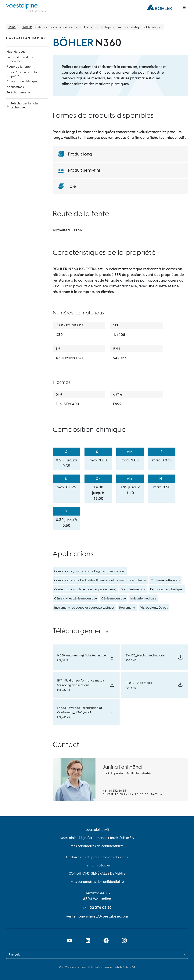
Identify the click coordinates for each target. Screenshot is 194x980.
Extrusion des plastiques (167, 589)
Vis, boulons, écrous (154, 607)
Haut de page (16, 53)
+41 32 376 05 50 (97, 907)
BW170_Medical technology (145, 655)
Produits (28, 27)
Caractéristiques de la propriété (22, 78)
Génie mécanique (114, 598)
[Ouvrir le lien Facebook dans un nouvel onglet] (106, 941)
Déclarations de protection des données (97, 857)
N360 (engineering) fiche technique (82, 655)
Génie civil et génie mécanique (75, 598)
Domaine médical (133, 589)
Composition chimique (22, 86)
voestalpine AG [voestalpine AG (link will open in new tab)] (97, 830)
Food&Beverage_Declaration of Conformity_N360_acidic (80, 710)
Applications (15, 92)
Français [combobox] (14, 954)
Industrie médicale (143, 598)
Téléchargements (18, 98)
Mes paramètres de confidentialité (97, 846)
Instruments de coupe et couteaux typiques (84, 607)
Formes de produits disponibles (20, 61)
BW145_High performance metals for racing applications (81, 683)
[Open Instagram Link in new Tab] (124, 941)
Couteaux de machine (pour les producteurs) (85, 589)
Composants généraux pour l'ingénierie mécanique (90, 571)
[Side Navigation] (184, 7)
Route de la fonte (18, 69)
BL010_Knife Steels (139, 683)
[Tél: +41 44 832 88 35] (115, 790)
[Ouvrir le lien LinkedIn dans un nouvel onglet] (88, 941)
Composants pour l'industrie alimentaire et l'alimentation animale (100, 580)
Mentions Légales (97, 865)
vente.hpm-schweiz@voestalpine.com (97, 916)
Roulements (127, 607)
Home (12, 27)
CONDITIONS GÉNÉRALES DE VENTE (97, 873)
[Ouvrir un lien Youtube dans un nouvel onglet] (70, 941)
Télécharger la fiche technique (22, 113)
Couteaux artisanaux (165, 580)
